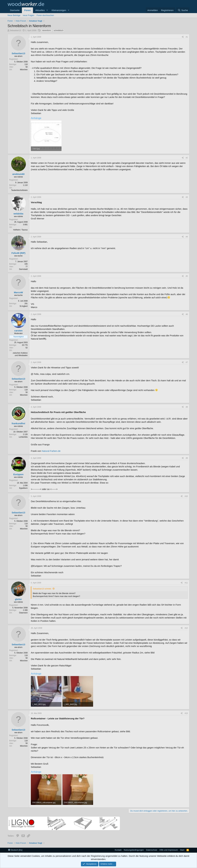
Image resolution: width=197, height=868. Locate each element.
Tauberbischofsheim (19, 190)
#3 (187, 197)
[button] (47, 10)
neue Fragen (29, 15)
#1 (187, 37)
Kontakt (118, 850)
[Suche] (183, 10)
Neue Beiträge (14, 15)
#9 (187, 458)
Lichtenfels (23, 437)
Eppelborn (23, 488)
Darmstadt (23, 269)
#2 (187, 158)
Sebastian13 (15, 30)
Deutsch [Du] (15, 850)
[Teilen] (183, 37)
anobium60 (18, 174)
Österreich (23, 613)
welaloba (18, 214)
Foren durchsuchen (45, 15)
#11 (186, 583)
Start (182, 850)
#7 (187, 362)
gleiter (18, 599)
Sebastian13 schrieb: (42, 589)
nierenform (46, 30)
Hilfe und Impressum (169, 850)
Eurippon (18, 474)
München (24, 70)
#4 (187, 237)
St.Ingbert (24, 306)
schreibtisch (58, 30)
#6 (187, 314)
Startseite (15, 10)
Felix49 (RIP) (18, 253)
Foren (27, 10)
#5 (187, 276)
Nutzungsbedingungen (134, 850)
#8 (187, 407)
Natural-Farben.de (51, 451)
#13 (186, 713)
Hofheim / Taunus (20, 230)
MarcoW (18, 292)
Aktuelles (40, 10)
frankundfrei (18, 423)
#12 (186, 628)
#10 (186, 496)
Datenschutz (152, 850)
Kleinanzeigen (59, 10)
